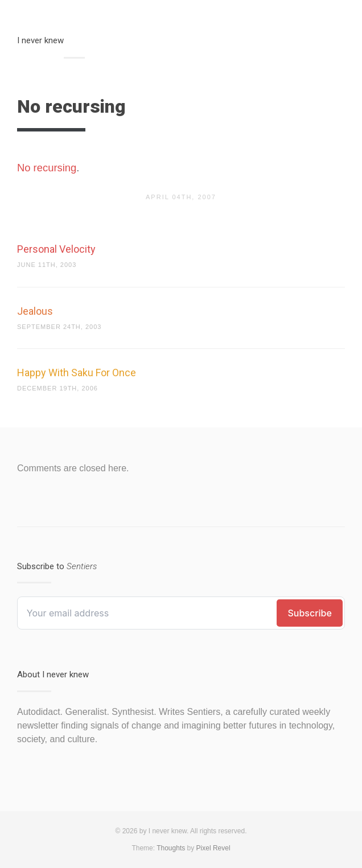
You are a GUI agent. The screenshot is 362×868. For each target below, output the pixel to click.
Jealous (35, 311)
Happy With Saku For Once (77, 373)
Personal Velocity (56, 249)
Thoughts (171, 848)
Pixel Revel (213, 848)
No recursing (47, 168)
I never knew (40, 40)
